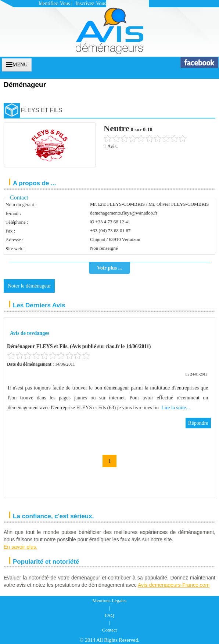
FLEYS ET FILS (42, 110)
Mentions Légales (110, 601)
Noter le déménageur (29, 286)
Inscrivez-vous (91, 3)
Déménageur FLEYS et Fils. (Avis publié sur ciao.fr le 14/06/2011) (79, 346)
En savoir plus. (21, 547)
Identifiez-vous (54, 3)
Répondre (198, 423)
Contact (109, 630)
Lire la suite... (175, 408)
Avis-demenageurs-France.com (174, 585)
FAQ (109, 615)
